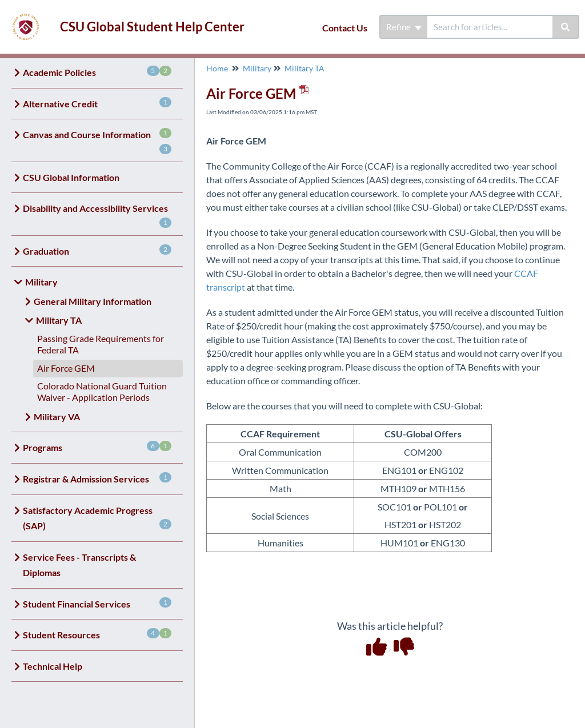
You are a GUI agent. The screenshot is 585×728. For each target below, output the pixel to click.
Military (41, 282)
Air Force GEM (66, 368)
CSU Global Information (71, 177)
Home (217, 68)
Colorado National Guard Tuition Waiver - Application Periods (102, 391)
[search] (490, 27)
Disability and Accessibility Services (97, 215)
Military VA (57, 417)
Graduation (97, 250)
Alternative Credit (97, 103)
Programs (97, 447)
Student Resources (97, 634)
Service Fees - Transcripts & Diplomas (79, 565)
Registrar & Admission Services (97, 478)
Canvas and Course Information (97, 141)
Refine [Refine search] (404, 27)
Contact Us (345, 28)
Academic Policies (97, 72)
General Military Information (93, 301)
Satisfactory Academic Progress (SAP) (97, 518)
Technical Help (53, 666)
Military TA (59, 320)
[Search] (566, 27)
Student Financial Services (97, 603)
